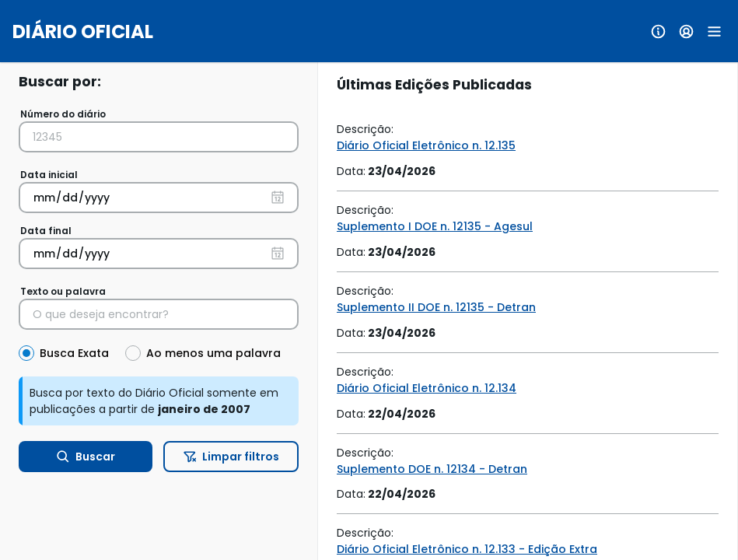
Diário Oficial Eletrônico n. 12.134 (427, 388)
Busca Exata (74, 353)
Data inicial (49, 175)
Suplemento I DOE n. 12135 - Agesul (435, 226)
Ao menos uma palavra (213, 353)
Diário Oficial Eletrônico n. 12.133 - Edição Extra (467, 549)
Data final (46, 231)
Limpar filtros (231, 457)
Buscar (86, 457)
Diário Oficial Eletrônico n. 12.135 (426, 145)
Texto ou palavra (63, 291)
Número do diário (63, 114)
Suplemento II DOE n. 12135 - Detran (436, 307)
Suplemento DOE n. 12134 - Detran (432, 469)
